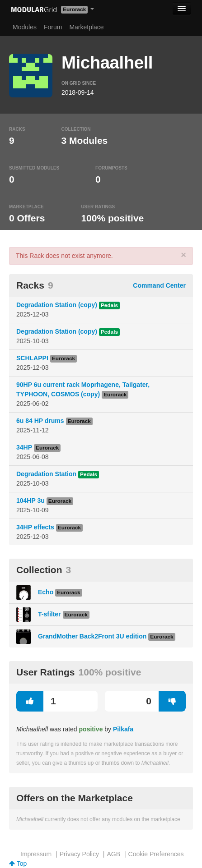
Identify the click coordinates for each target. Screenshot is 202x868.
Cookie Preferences (156, 854)
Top (18, 863)
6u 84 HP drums (40, 421)
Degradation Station (46, 474)
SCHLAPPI (32, 358)
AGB (113, 854)
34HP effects (35, 527)
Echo (46, 592)
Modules (25, 27)
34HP (24, 447)
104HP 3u (31, 501)
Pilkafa (123, 729)
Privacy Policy (79, 854)
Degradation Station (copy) (57, 305)
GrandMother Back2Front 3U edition (92, 636)
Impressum (36, 854)
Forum (53, 27)
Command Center (159, 285)
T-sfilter (49, 614)
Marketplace (86, 27)
